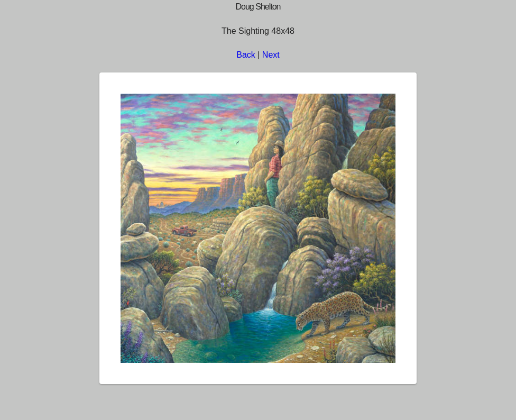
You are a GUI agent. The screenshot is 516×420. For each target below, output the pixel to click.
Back (246, 55)
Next (271, 55)
